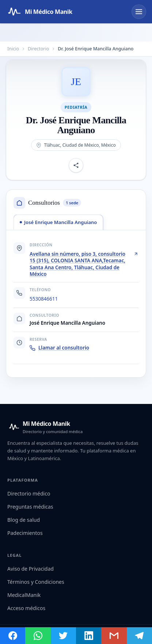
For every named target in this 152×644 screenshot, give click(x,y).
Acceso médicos (26, 608)
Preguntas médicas (30, 507)
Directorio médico (29, 493)
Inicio (13, 49)
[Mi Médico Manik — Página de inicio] (39, 12)
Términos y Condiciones (36, 582)
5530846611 (44, 299)
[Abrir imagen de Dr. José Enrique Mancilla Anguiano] (76, 82)
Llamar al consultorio (59, 348)
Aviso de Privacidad (31, 569)
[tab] (58, 222)
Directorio (38, 49)
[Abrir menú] (139, 12)
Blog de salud (24, 520)
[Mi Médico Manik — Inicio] (45, 427)
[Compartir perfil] (76, 166)
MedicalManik (24, 595)
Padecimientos (25, 533)
